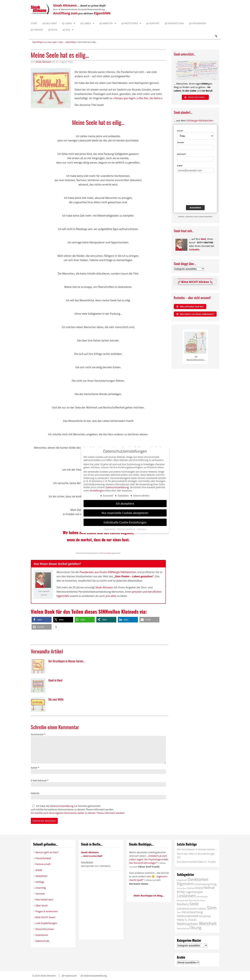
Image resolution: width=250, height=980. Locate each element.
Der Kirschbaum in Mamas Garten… (197, 849)
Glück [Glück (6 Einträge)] (199, 888)
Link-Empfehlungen (46, 923)
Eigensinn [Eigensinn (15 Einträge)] (185, 884)
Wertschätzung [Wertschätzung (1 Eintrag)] (183, 928)
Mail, (204, 239)
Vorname (181, 142)
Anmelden (195, 208)
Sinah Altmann (43, 62)
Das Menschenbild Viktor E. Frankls (196, 862)
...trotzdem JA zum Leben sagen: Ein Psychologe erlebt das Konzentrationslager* (149, 859)
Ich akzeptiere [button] (125, 503)
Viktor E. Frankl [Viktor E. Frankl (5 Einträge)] (187, 920)
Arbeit (39, 870)
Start (34, 23)
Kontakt (153, 23)
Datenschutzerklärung (62, 806)
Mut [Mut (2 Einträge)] (191, 900)
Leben (67, 23)
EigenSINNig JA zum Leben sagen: (45, 42)
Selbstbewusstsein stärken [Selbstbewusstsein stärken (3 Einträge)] (192, 909)
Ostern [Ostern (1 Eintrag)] (203, 900)
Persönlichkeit (43, 858)
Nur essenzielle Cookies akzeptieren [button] (125, 513)
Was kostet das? (44, 899)
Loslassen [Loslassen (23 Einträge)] (186, 896)
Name (35, 768)
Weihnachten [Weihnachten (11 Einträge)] (188, 924)
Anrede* (180, 131)
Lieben (86, 23)
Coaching (40, 888)
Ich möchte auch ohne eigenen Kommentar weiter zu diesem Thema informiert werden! (78, 813)
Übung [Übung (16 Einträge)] (195, 928)
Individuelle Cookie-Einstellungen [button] (125, 522)
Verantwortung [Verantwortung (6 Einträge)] (192, 912)
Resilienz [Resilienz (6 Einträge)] (183, 904)
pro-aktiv (111, 596)
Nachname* (182, 154)
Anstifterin (130, 23)
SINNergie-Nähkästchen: (200, 120)
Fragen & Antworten (46, 911)
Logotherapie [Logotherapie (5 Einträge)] (194, 892)
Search (216, 36)
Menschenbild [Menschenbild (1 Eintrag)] (183, 900)
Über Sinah (41, 905)
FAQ (67, 30)
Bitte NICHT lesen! (45, 917)
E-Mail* (180, 166)
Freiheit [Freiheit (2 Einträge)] (191, 888)
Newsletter (41, 876)
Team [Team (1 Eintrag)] (179, 913)
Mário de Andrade (106, 553)
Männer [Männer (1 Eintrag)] (196, 900)
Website (35, 793)
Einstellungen (97, 490)
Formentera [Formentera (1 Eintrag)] (182, 888)
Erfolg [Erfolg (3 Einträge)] (213, 884)
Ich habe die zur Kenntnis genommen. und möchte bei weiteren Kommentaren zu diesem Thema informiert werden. (78, 809)
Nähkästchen (174, 23)
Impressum (42, 935)
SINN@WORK (198, 23)
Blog (53, 30)
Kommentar (38, 734)
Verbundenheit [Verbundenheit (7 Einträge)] (188, 916)
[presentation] (190, 191)
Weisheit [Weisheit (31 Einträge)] (208, 923)
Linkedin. (194, 249)
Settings (40, 882)
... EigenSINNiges (70, 42)
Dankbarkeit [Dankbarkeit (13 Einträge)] (198, 879)
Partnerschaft (43, 864)
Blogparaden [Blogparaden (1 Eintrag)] (182, 880)
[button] (42, 620)
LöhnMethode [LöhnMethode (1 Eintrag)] (202, 897)
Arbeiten (106, 23)
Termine (37, 30)
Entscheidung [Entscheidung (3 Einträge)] (202, 884)
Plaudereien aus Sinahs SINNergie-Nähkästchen (108, 572)
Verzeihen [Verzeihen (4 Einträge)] (205, 916)
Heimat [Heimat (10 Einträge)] (209, 888)
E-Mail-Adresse (40, 780)
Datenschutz (42, 941)
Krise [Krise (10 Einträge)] (181, 892)
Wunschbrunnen (45, 929)
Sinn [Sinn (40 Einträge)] (212, 908)
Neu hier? (50, 23)
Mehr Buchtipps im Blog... (149, 895)
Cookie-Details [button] (110, 529)
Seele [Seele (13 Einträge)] (194, 904)
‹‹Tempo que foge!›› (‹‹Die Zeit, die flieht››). (138, 98)
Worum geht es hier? (47, 852)
